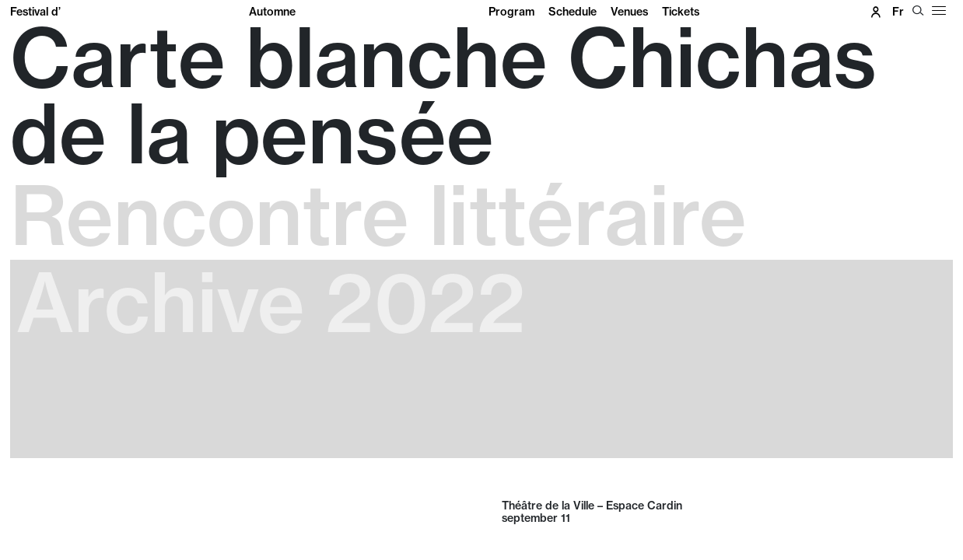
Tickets (681, 12)
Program (511, 12)
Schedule (573, 12)
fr (898, 12)
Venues (629, 12)
